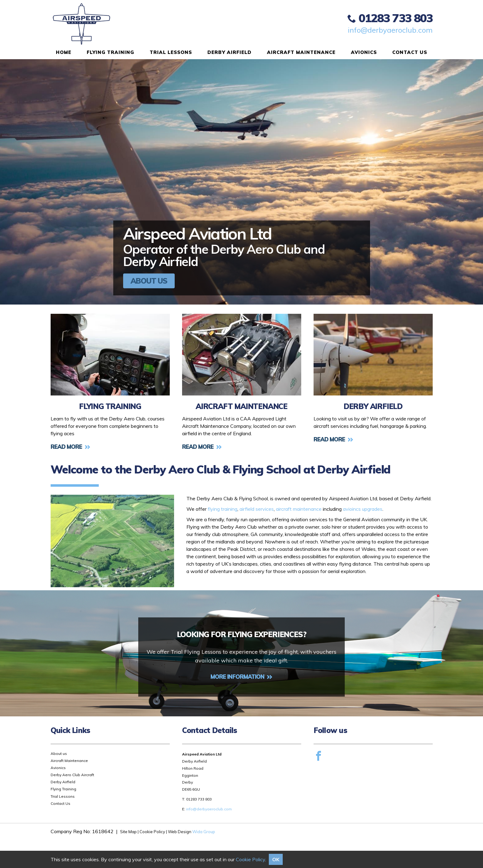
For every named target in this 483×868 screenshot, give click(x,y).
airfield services (257, 509)
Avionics (364, 52)
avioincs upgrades (363, 509)
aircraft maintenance (299, 509)
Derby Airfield (229, 52)
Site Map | (130, 832)
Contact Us (410, 52)
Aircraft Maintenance (301, 52)
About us (59, 753)
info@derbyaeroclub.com (390, 30)
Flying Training (110, 52)
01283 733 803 (390, 18)
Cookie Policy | (153, 832)
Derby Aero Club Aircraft (72, 775)
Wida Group (204, 832)
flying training (223, 509)
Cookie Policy (250, 859)
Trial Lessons (171, 52)
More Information (241, 677)
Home (64, 52)
